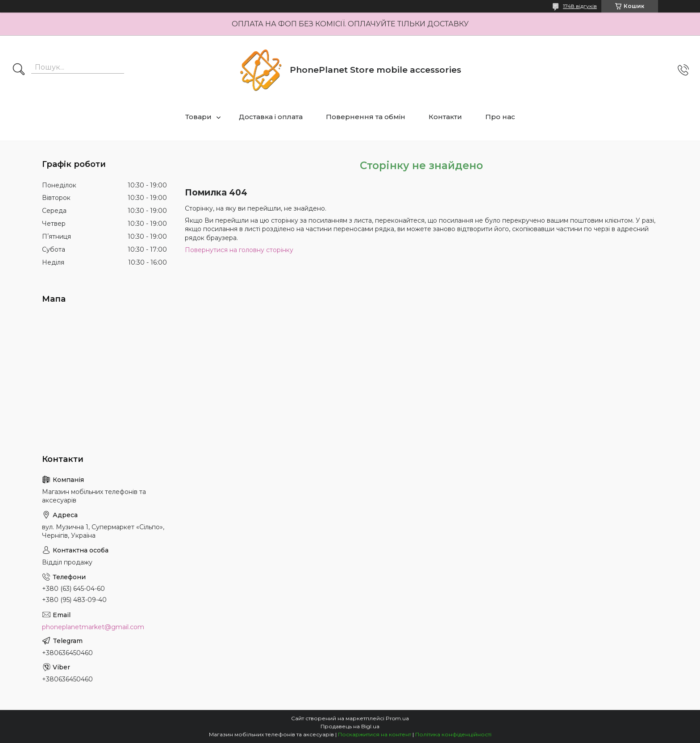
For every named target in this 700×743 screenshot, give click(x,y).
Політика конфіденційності (453, 734)
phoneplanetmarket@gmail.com (93, 627)
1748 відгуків (580, 6)
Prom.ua (397, 718)
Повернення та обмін (366, 117)
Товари (198, 117)
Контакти (445, 117)
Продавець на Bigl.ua (350, 726)
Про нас (500, 117)
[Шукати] (19, 70)
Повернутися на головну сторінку (239, 250)
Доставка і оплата (271, 117)
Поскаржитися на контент (375, 734)
